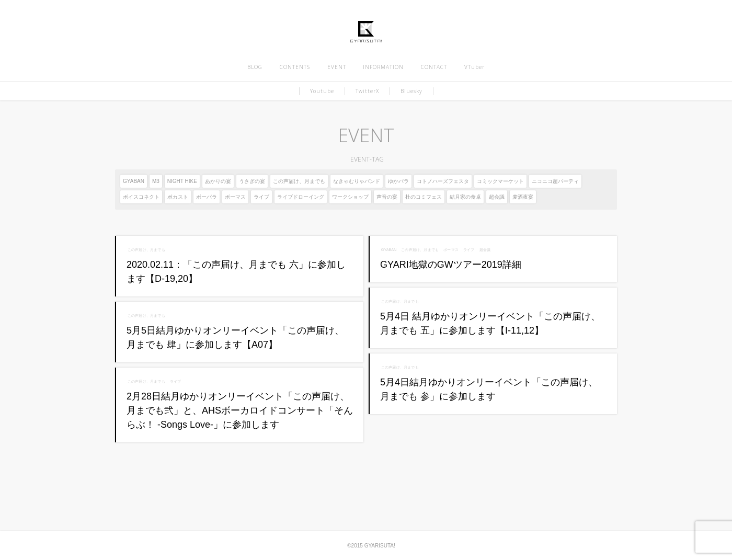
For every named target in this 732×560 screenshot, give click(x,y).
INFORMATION (383, 67)
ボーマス (235, 197)
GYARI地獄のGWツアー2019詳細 (451, 265)
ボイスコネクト (141, 197)
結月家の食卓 (465, 197)
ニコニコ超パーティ (555, 181)
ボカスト (178, 197)
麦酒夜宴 (523, 197)
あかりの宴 (218, 181)
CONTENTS (295, 67)
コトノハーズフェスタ (443, 181)
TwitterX (367, 91)
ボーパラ (207, 197)
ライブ (261, 197)
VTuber (474, 67)
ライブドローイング (301, 197)
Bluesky (411, 91)
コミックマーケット (500, 181)
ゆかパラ (398, 181)
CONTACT (434, 67)
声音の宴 (387, 197)
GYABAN (134, 181)
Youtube (322, 91)
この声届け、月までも (299, 181)
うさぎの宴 (252, 181)
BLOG (255, 67)
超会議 (497, 197)
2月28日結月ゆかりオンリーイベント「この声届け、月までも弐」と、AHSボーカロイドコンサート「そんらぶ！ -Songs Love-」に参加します (240, 410)
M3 (156, 181)
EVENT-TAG (366, 159)
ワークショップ (350, 197)
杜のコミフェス (424, 197)
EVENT (337, 67)
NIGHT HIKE (182, 181)
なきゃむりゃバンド (357, 181)
